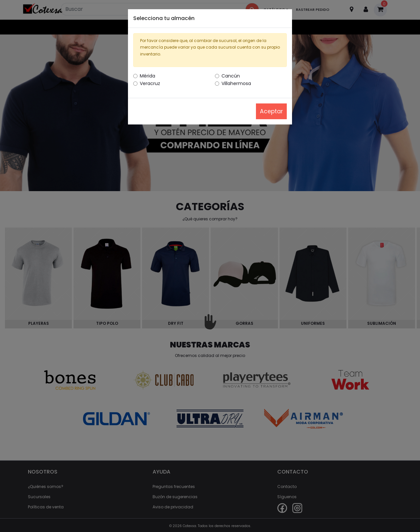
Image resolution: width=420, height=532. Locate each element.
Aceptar (271, 111)
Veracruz (150, 83)
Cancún (231, 76)
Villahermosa (236, 83)
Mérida (147, 76)
